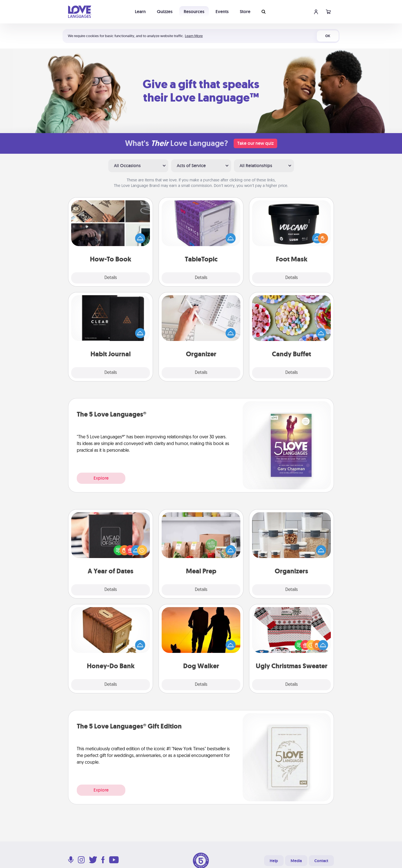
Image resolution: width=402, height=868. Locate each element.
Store (245, 12)
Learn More (194, 36)
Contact (321, 861)
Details (111, 278)
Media (296, 861)
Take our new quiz (255, 143)
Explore (101, 478)
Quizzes (165, 12)
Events (222, 12)
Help (274, 861)
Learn (140, 12)
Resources (194, 12)
